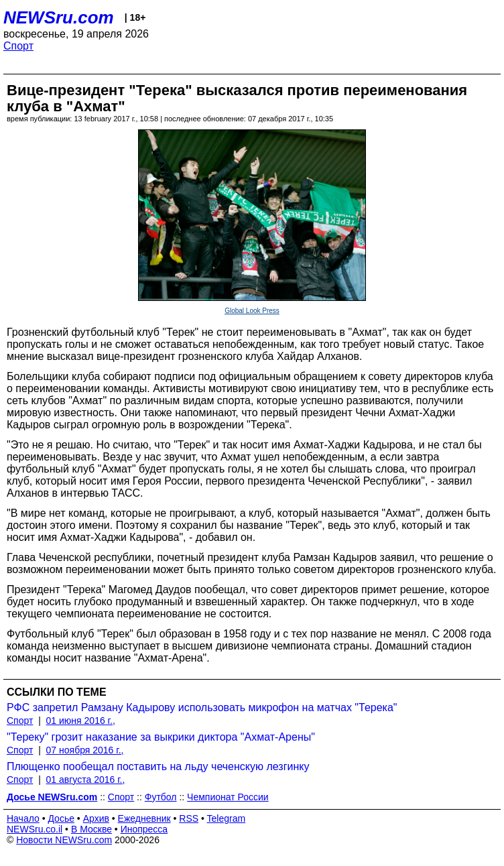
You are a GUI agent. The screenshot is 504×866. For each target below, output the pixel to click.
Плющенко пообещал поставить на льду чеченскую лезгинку (158, 766)
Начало (23, 818)
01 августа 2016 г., (86, 780)
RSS (189, 818)
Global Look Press (252, 311)
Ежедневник (144, 818)
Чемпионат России (228, 797)
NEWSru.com (59, 17)
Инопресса (144, 829)
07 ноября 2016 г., (85, 750)
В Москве (91, 829)
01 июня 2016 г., (81, 721)
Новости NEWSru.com (64, 840)
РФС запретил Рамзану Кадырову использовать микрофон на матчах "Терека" (202, 707)
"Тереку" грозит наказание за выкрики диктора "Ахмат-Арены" (161, 737)
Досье (61, 818)
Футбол (161, 797)
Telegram (227, 818)
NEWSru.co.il (35, 829)
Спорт (18, 46)
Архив (96, 818)
